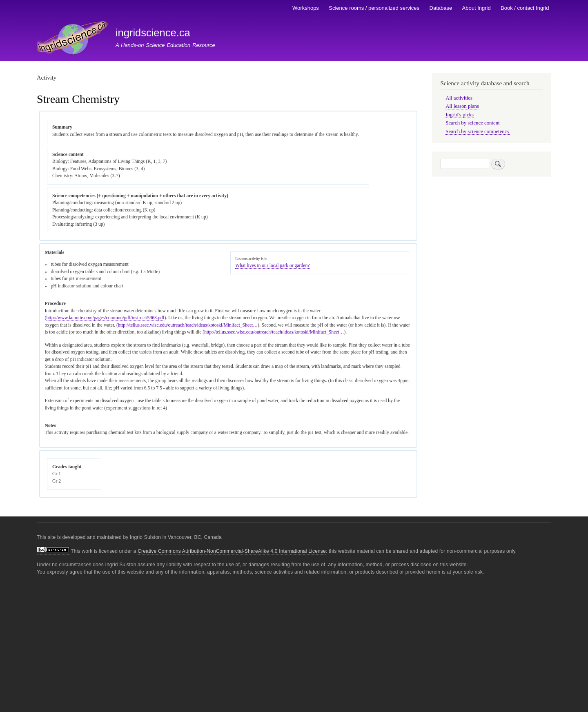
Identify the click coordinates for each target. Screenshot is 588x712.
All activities (459, 98)
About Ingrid (477, 8)
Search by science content (472, 123)
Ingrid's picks (460, 115)
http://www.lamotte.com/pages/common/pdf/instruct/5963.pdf (105, 318)
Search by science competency (478, 131)
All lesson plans (462, 106)
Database (441, 8)
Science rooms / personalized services (374, 8)
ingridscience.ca (153, 33)
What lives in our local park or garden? (272, 266)
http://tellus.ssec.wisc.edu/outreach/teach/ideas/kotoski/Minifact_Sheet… (188, 325)
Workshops (306, 8)
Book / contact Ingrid (525, 8)
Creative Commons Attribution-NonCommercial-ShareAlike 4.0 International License (232, 551)
